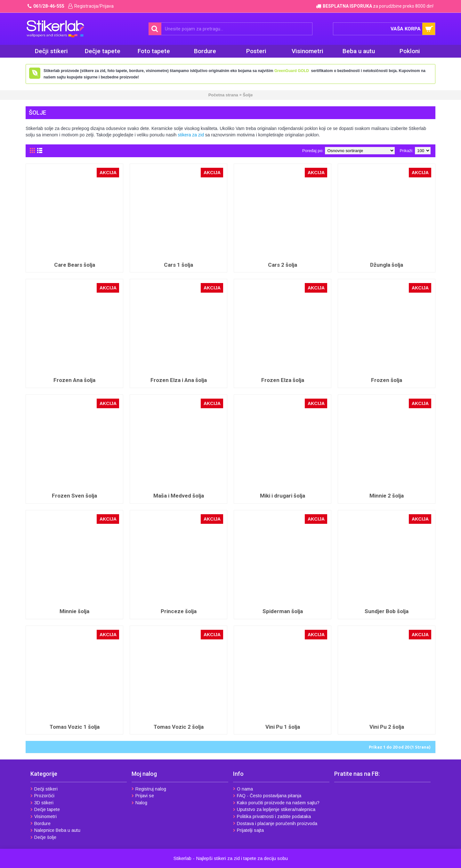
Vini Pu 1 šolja (283, 727)
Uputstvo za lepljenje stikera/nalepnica (274, 809)
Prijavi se (143, 796)
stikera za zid (191, 135)
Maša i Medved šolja (179, 496)
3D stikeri (42, 803)
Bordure (40, 823)
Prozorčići (42, 796)
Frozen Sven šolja (74, 496)
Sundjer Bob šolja (387, 611)
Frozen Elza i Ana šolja (179, 380)
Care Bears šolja (75, 265)
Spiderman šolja (283, 611)
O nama (243, 789)
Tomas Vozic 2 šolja (179, 727)
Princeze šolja (179, 611)
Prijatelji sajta (248, 830)
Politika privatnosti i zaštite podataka (272, 816)
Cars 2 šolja (283, 265)
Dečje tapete (45, 809)
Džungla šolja (387, 265)
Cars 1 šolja (178, 265)
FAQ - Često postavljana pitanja (267, 796)
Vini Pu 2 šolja (387, 727)
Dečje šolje (43, 837)
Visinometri (44, 816)
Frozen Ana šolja (74, 380)
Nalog (139, 803)
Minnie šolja (74, 611)
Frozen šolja (387, 380)
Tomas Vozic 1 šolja (75, 727)
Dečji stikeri (44, 789)
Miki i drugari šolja (283, 496)
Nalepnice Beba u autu (55, 830)
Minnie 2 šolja (387, 496)
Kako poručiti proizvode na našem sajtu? (276, 803)
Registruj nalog (149, 789)
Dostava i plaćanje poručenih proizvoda (275, 823)
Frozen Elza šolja (283, 380)
